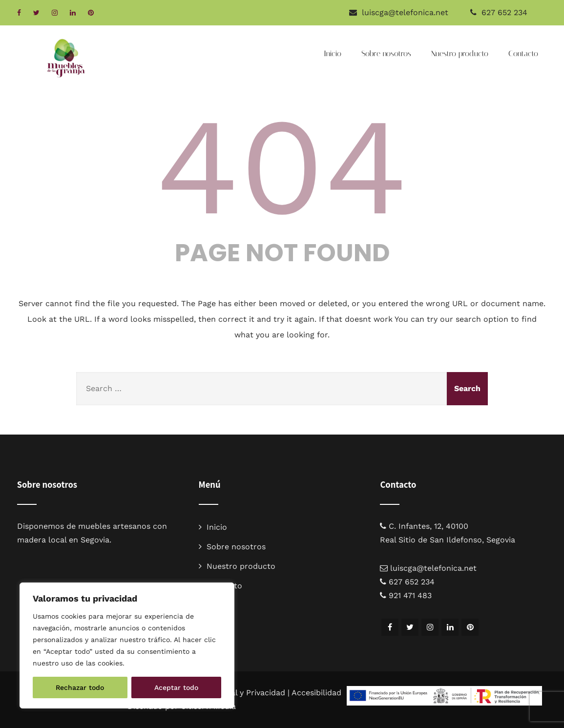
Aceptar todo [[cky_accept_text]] (176, 687)
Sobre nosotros (386, 53)
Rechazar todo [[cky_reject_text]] (80, 687)
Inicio (333, 53)
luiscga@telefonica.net (433, 568)
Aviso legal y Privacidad (241, 693)
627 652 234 (504, 12)
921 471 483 (410, 595)
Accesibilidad (316, 693)
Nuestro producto (460, 53)
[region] (127, 645)
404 (282, 166)
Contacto (523, 53)
